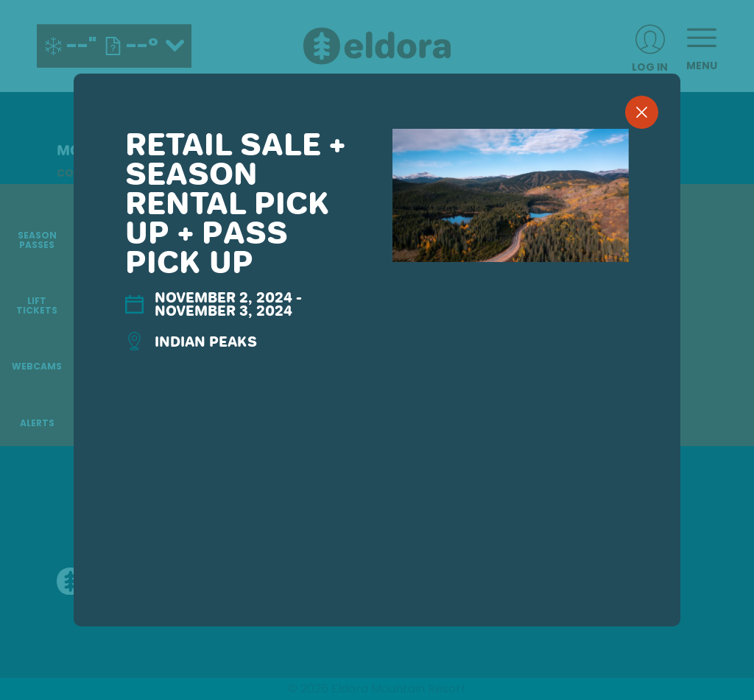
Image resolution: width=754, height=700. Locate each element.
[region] (377, 374)
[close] (642, 112)
